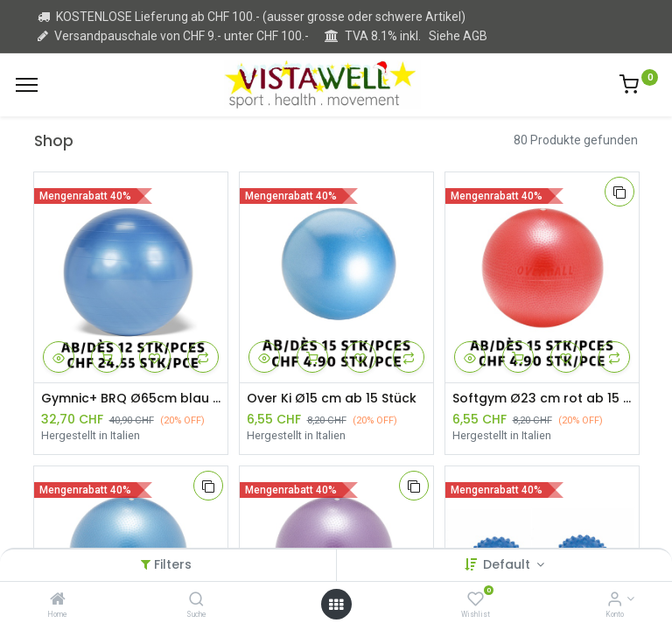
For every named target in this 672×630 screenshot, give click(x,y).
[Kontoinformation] (615, 600)
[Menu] (27, 85)
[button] (59, 357)
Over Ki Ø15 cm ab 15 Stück (332, 399)
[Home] (58, 600)
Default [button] (508, 564)
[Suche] (196, 600)
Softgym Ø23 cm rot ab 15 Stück (542, 399)
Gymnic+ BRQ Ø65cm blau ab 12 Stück (131, 399)
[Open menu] (336, 605)
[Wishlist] (476, 600)
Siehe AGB (458, 36)
